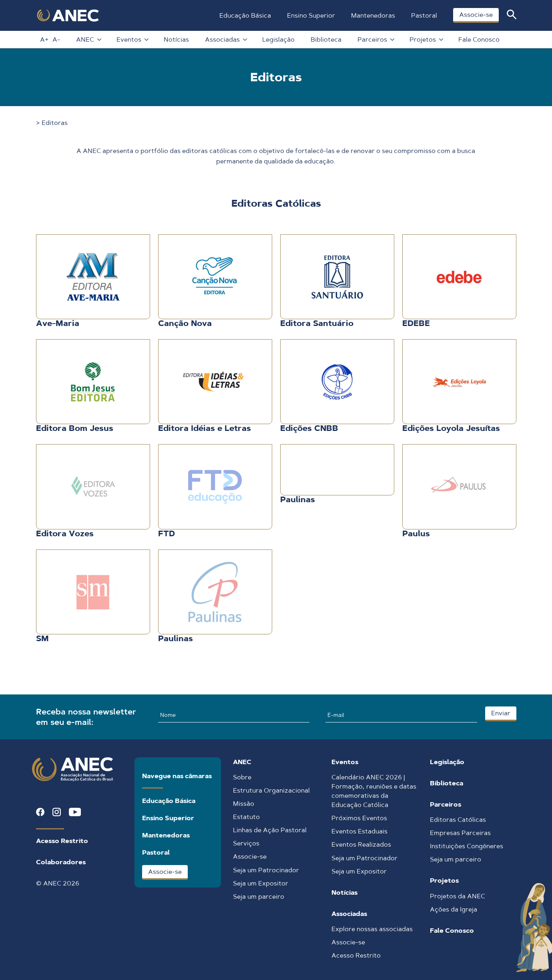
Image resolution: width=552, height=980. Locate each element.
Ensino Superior (311, 15)
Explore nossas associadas (372, 929)
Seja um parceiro (259, 896)
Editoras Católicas (458, 820)
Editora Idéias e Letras (205, 428)
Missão (244, 804)
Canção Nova (185, 323)
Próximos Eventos (359, 818)
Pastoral (424, 15)
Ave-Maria (58, 323)
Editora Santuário (317, 323)
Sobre (242, 777)
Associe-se (476, 15)
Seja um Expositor (261, 883)
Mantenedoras (373, 15)
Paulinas (298, 499)
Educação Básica (245, 15)
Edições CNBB (309, 428)
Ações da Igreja (454, 909)
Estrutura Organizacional (271, 790)
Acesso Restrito (62, 841)
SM (42, 638)
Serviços (246, 843)
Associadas (226, 39)
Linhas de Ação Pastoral (270, 830)
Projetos (426, 39)
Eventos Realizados (361, 844)
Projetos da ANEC (458, 896)
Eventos (132, 39)
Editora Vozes (65, 533)
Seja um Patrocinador (266, 870)
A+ (44, 39)
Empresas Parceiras (460, 833)
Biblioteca (326, 39)
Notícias (176, 39)
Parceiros (375, 39)
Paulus (416, 533)
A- (56, 39)
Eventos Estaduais (359, 831)
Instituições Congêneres (467, 846)
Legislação (278, 39)
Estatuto (246, 817)
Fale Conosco (479, 39)
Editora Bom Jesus (75, 428)
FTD (167, 533)
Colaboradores (61, 862)
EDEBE (416, 323)
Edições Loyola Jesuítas (451, 428)
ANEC (88, 39)
